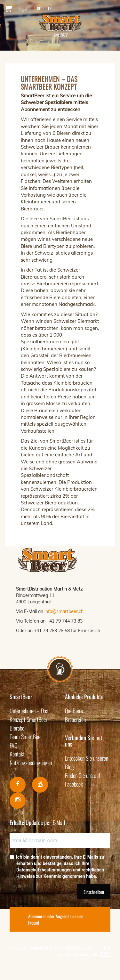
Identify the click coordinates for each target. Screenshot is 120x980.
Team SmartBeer (26, 737)
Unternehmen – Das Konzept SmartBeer (29, 715)
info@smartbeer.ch (64, 611)
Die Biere (74, 711)
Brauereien (75, 719)
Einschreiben (94, 892)
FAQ (14, 745)
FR (50, 8)
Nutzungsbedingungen (31, 763)
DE (39, 8)
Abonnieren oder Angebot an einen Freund (56, 919)
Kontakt (17, 754)
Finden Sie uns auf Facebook (83, 780)
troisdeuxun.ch (92, 954)
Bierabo (17, 728)
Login (23, 9)
